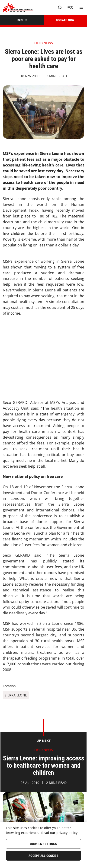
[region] (43, 845)
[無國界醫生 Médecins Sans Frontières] (18, 8)
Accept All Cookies (43, 856)
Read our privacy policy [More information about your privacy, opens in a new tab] (59, 833)
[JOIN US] (22, 20)
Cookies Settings (43, 844)
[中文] (70, 7)
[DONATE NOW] (65, 20)
